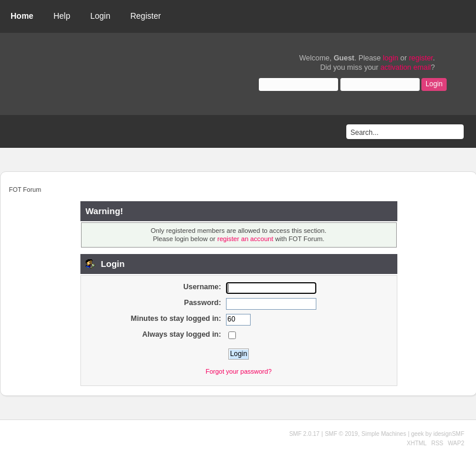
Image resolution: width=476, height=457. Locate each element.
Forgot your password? (239, 371)
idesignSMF (449, 434)
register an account (245, 239)
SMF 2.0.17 (305, 434)
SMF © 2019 (341, 434)
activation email (406, 67)
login (390, 58)
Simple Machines (384, 434)
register (421, 58)
